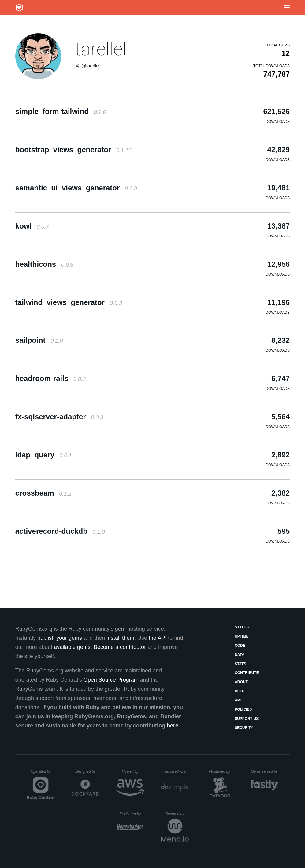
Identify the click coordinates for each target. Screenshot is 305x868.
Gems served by (264, 771)
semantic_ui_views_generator (76, 188)
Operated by (43, 774)
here (173, 726)
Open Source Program (111, 680)
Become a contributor (120, 647)
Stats (240, 664)
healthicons (44, 264)
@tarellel (91, 66)
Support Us (247, 719)
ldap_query (44, 455)
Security (244, 728)
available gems (72, 647)
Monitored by (221, 771)
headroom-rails (50, 378)
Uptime (242, 636)
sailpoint (39, 340)
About (241, 682)
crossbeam (43, 493)
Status (242, 627)
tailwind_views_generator (69, 302)
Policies (243, 709)
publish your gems (60, 638)
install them (120, 638)
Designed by (87, 771)
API (238, 700)
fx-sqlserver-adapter (59, 417)
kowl (32, 226)
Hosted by (133, 771)
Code (240, 646)
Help (240, 691)
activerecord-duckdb (60, 531)
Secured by (177, 814)
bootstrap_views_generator (73, 150)
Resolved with (176, 771)
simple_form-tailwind (61, 111)
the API (158, 638)
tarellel (101, 49)
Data (240, 655)
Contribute (247, 673)
